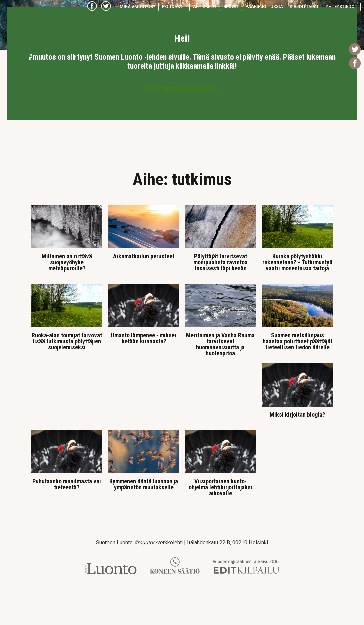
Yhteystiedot (342, 6)
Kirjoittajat (304, 6)
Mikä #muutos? (137, 6)
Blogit (231, 6)
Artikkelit (205, 6)
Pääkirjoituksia (264, 6)
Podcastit (174, 6)
